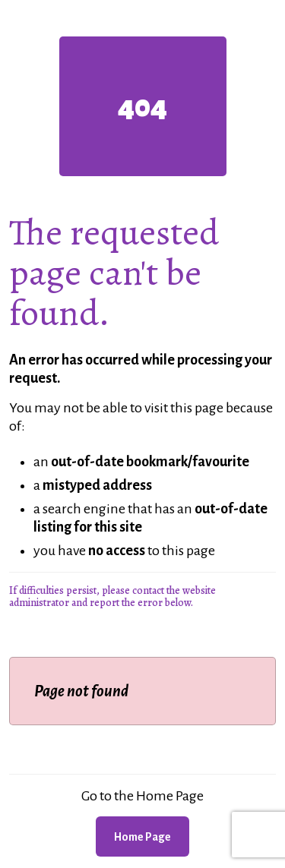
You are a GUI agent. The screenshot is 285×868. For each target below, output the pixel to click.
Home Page (142, 837)
